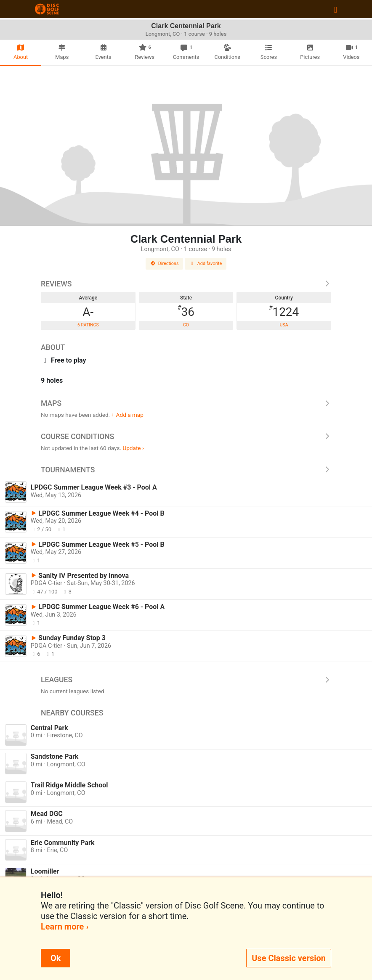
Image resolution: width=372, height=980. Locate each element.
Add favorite (206, 264)
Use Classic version (289, 958)
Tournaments (186, 470)
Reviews (186, 284)
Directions (165, 264)
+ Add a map (128, 415)
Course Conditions (186, 437)
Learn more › (65, 927)
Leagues (186, 680)
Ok (56, 958)
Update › (133, 448)
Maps (186, 403)
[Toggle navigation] (336, 9)
